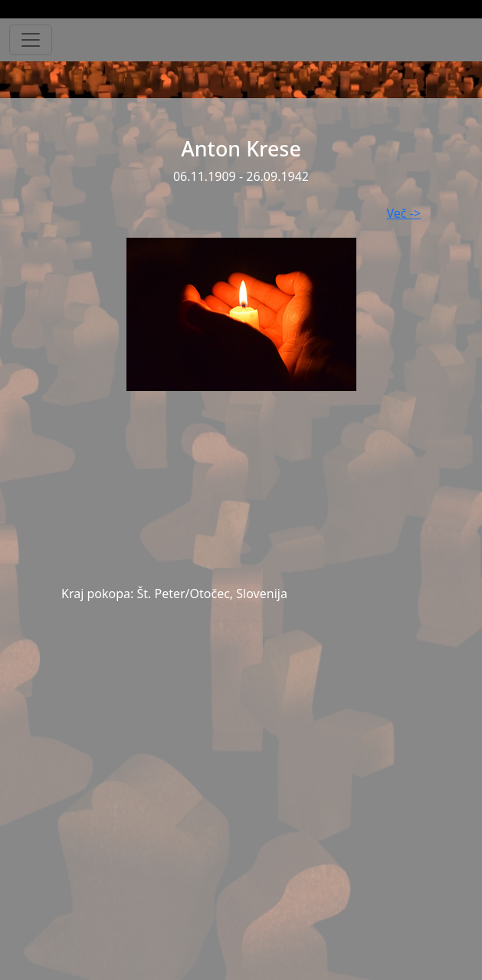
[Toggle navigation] (31, 40)
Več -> (404, 213)
